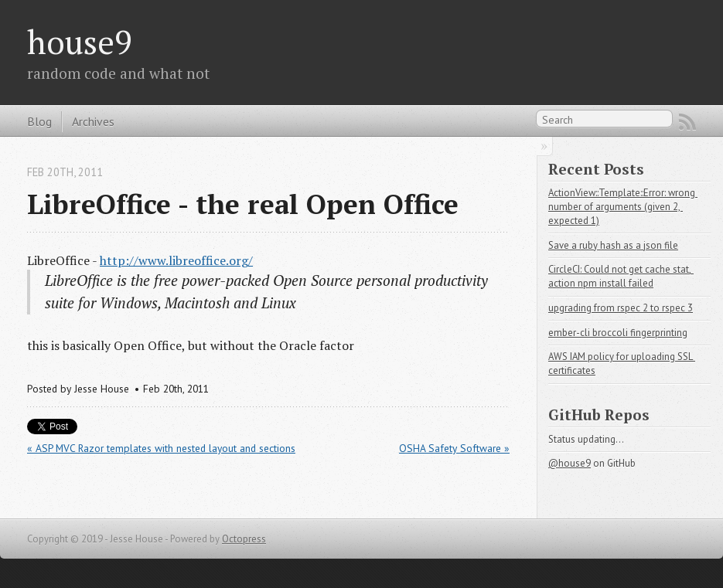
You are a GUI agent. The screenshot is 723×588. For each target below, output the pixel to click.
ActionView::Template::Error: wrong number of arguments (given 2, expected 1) (623, 207)
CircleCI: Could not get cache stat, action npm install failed (621, 276)
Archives (93, 121)
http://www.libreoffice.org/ (176, 260)
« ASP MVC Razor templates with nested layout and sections (161, 448)
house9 (80, 42)
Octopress (244, 539)
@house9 (570, 463)
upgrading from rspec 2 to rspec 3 (621, 308)
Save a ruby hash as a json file (613, 245)
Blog (39, 121)
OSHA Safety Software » (454, 448)
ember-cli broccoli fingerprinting (618, 333)
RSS (687, 122)
